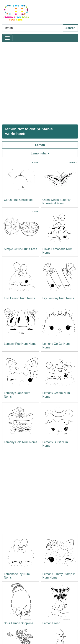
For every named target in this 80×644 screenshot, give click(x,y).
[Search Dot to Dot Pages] (33, 28)
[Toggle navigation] (7, 38)
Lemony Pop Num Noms (20, 344)
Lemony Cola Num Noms (21, 442)
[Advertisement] (40, 83)
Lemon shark (40, 153)
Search (70, 28)
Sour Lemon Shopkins (18, 623)
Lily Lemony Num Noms (58, 298)
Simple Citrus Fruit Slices (21, 249)
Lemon (40, 145)
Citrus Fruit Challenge (18, 200)
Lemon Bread (51, 623)
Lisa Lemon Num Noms (19, 298)
